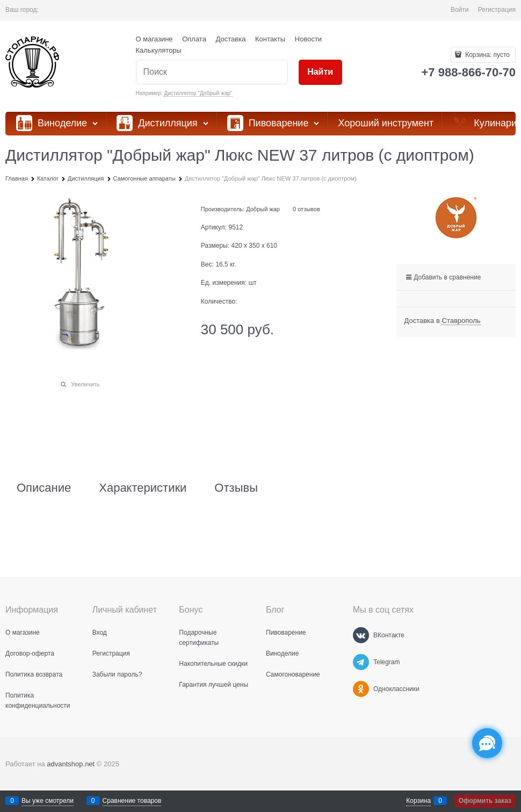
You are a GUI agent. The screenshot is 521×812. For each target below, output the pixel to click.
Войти (460, 10)
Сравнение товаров (132, 801)
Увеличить (85, 384)
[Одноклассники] (361, 689)
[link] (461, 321)
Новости (308, 39)
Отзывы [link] (236, 488)
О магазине (154, 39)
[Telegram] (361, 662)
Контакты (270, 39)
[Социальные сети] (487, 743)
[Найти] (320, 72)
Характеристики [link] (143, 488)
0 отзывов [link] (306, 209)
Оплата (194, 39)
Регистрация (497, 10)
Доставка (231, 39)
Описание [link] (44, 488)
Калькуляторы (159, 50)
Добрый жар (263, 209)
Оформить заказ (485, 801)
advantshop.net (71, 764)
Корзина (418, 801)
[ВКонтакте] (361, 635)
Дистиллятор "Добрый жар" (198, 93)
